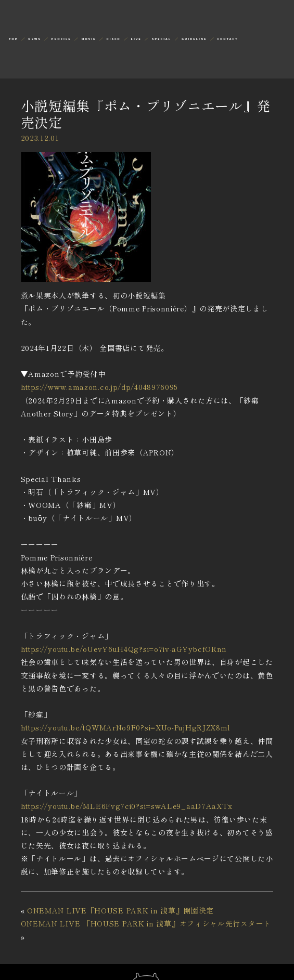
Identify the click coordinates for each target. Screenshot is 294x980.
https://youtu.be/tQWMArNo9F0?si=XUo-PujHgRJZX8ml (126, 727)
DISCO (113, 39)
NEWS (34, 39)
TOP (14, 39)
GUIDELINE (194, 39)
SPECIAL (162, 39)
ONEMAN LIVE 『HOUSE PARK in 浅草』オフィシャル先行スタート (146, 923)
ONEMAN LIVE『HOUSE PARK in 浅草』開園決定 (120, 910)
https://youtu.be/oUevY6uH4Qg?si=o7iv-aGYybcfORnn (124, 649)
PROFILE (61, 39)
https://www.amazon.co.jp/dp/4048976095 (100, 387)
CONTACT (227, 39)
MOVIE (89, 39)
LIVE (136, 39)
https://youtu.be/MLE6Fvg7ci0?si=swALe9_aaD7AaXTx (127, 806)
